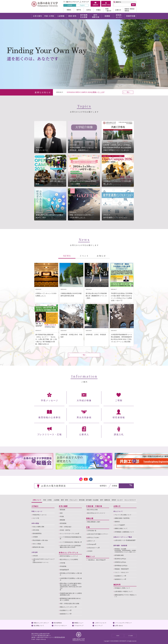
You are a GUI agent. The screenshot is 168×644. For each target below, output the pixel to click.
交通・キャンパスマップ (71, 2)
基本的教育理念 (37, 534)
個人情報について (39, 626)
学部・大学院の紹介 (66, 527)
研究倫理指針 (64, 570)
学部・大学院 (49, 16)
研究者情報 (63, 523)
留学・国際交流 (96, 16)
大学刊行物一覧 (92, 531)
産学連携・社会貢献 (84, 16)
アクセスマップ (79, 626)
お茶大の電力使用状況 (54, 486)
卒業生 (98, 10)
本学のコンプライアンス (69, 553)
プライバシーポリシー (60, 626)
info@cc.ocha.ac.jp (41, 639)
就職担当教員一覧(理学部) (122, 518)
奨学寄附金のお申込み (121, 566)
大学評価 (62, 563)
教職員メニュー (79, 623)
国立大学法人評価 (92, 510)
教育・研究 (72, 16)
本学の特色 (36, 530)
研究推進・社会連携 (126, 550)
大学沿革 (35, 556)
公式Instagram (92, 544)
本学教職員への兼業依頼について (124, 532)
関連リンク (91, 557)
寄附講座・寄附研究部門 (122, 569)
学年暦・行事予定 (65, 530)
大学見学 (90, 551)
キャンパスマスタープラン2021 (69, 534)
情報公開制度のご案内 (94, 522)
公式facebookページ (93, 548)
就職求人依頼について (121, 528)
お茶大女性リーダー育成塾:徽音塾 (125, 540)
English (82, 5)
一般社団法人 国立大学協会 (96, 560)
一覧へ (128, 92)
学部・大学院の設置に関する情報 (70, 604)
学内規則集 (63, 566)
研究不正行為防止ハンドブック (69, 556)
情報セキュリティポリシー (68, 607)
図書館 (107, 16)
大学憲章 (35, 537)
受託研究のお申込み (120, 559)
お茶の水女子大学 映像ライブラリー (98, 534)
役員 (61, 513)
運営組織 (62, 510)
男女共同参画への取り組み (40, 540)
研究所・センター (119, 16)
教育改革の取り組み (38, 547)
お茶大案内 (37, 16)
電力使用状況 (58, 623)
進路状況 (117, 522)
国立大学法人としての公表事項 (69, 560)
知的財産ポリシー (66, 614)
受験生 (69, 10)
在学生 (89, 10)
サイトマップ (84, 2)
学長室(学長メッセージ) (39, 515)
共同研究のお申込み (120, 562)
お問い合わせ (119, 626)
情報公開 (90, 518)
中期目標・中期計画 (94, 506)
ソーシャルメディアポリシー (123, 623)
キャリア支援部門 (120, 525)
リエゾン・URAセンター (122, 572)
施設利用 (117, 585)
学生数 (62, 517)
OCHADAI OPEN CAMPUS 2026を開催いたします (86, 92)
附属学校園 (131, 16)
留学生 (79, 10)
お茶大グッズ (91, 541)
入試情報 (61, 16)
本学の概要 (63, 506)
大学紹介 (35, 506)
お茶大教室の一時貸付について (124, 591)
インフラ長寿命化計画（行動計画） (71, 542)
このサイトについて (100, 623)
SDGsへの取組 (37, 544)
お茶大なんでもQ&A (93, 537)
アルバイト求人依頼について (123, 515)
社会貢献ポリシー (66, 610)
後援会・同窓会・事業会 (130, 10)
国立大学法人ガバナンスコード (96, 513)
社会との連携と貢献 (38, 527)
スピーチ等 (36, 518)
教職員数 (62, 520)
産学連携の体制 (119, 555)
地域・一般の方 (108, 10)
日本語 (70, 5)
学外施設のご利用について (122, 588)
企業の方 (118, 10)
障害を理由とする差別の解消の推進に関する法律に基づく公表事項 (71, 587)
